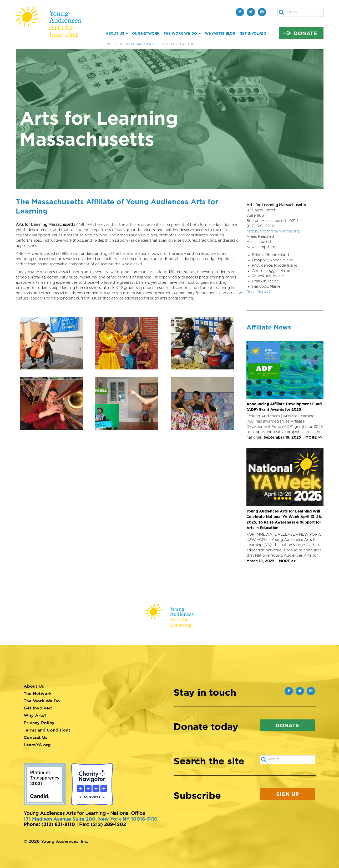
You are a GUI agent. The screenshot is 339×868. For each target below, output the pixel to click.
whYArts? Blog (220, 33)
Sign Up (287, 794)
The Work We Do (182, 33)
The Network (38, 693)
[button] (54, 343)
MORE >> (314, 437)
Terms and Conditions (47, 730)
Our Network (146, 33)
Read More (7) (259, 292)
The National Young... (138, 44)
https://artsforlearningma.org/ (274, 231)
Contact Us (36, 737)
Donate (305, 33)
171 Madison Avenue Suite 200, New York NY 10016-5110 (91, 819)
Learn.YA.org (37, 745)
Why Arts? (35, 715)
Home (109, 44)
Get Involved (253, 33)
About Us (117, 33)
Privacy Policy (39, 723)
